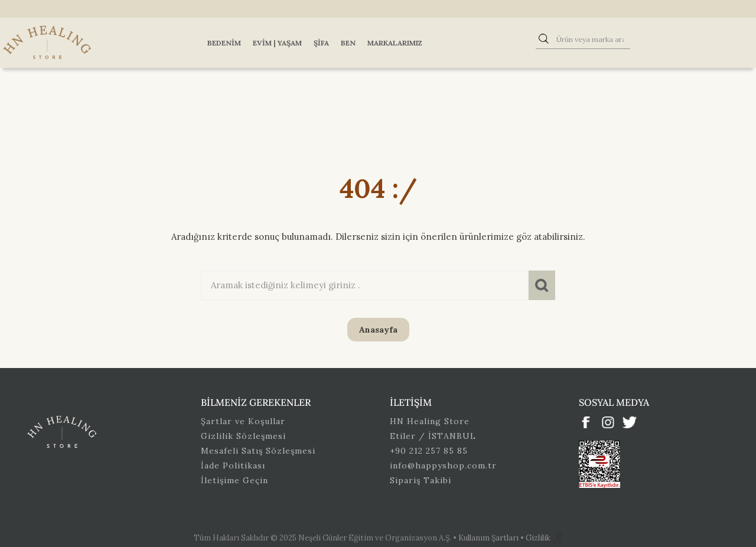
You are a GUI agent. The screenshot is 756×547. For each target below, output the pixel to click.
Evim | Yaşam (277, 43)
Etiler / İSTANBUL (433, 436)
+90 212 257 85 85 (429, 451)
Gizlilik (539, 538)
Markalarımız (395, 43)
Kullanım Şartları (489, 538)
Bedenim (224, 43)
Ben (348, 43)
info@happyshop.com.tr (443, 465)
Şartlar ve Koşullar (243, 421)
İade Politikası (233, 465)
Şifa (321, 43)
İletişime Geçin (234, 480)
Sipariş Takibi (421, 480)
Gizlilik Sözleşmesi (243, 436)
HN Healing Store (430, 421)
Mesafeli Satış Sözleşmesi (258, 451)
